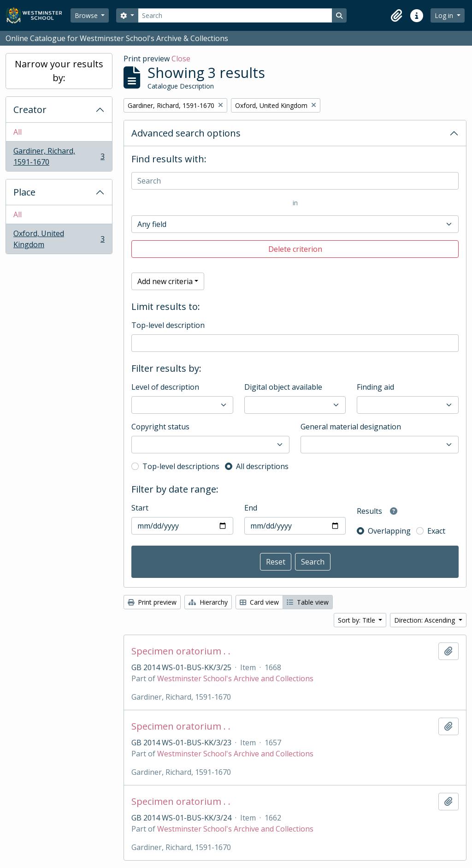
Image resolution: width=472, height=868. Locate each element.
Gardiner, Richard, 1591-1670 (59, 156)
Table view (308, 602)
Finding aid (375, 387)
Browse (87, 15)
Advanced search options (186, 133)
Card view (259, 602)
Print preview (152, 602)
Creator (30, 110)
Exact (436, 531)
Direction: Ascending (425, 620)
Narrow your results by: (59, 71)
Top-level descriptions (181, 466)
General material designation (351, 427)
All (18, 132)
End (251, 508)
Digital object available (283, 387)
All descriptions (262, 466)
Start (140, 508)
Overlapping (389, 531)
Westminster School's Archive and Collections (235, 678)
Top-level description (168, 325)
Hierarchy (208, 602)
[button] (396, 16)
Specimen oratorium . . (181, 651)
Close (181, 59)
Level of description (165, 387)
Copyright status (160, 427)
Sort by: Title (357, 620)
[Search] (235, 15)
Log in (445, 15)
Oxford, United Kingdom (59, 239)
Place (24, 192)
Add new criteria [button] (165, 281)
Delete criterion (295, 249)
